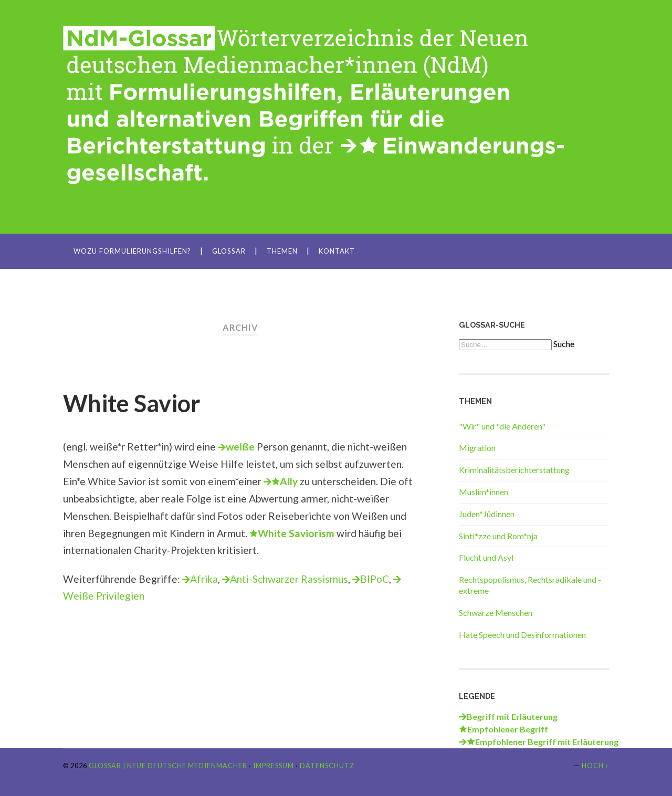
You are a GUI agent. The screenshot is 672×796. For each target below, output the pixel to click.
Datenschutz (327, 766)
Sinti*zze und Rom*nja (498, 536)
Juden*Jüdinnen (487, 514)
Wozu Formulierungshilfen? (132, 251)
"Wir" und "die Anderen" (502, 426)
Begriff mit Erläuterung (512, 716)
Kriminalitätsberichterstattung (514, 470)
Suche (564, 344)
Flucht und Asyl (486, 557)
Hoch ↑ (595, 766)
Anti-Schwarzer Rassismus (289, 579)
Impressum (274, 766)
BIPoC (375, 579)
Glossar (229, 251)
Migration (477, 448)
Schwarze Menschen (496, 612)
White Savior (132, 403)
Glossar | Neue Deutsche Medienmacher (168, 766)
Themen (282, 251)
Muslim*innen (484, 492)
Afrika (204, 579)
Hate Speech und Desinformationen (522, 635)
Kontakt (337, 251)
